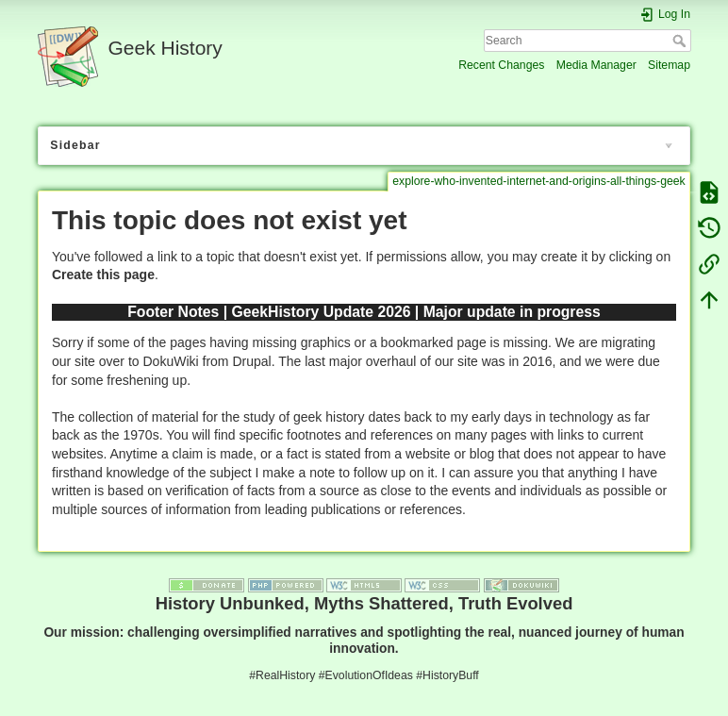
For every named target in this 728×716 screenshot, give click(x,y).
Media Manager (596, 65)
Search (681, 41)
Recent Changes (501, 65)
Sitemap (669, 65)
